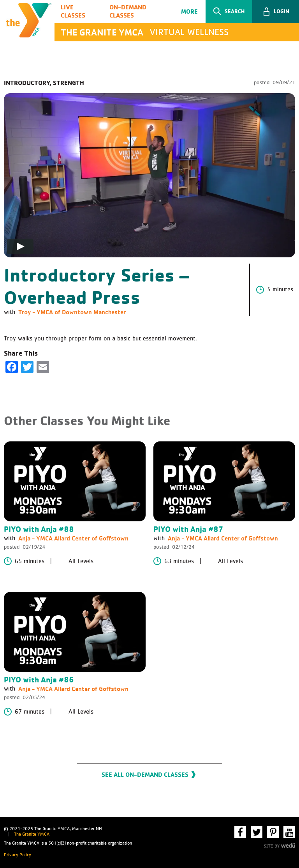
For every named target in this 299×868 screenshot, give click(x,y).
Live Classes (73, 11)
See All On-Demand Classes (145, 774)
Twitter (257, 832)
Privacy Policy (18, 855)
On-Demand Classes (128, 11)
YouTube (289, 832)
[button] (276, 12)
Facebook (240, 832)
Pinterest (273, 832)
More (189, 11)
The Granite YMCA (32, 834)
